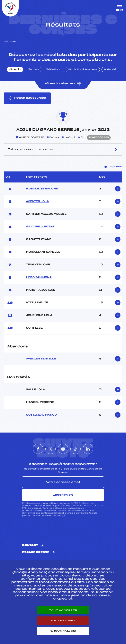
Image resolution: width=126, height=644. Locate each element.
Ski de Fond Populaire (83, 70)
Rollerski (110, 70)
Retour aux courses (27, 98)
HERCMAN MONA (39, 277)
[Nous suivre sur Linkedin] (88, 449)
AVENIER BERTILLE (41, 359)
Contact (30, 545)
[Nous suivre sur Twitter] (51, 449)
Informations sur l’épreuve (63, 149)
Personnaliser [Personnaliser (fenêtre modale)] (63, 631)
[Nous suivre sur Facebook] (38, 449)
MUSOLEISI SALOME (42, 189)
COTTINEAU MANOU (41, 415)
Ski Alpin (15, 70)
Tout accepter (63, 610)
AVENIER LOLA (37, 201)
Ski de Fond (53, 70)
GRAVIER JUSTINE (40, 227)
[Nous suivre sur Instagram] (63, 449)
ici (63, 516)
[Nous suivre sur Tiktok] (75, 449)
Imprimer (113, 167)
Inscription (63, 495)
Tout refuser (63, 621)
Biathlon (33, 70)
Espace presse (36, 552)
